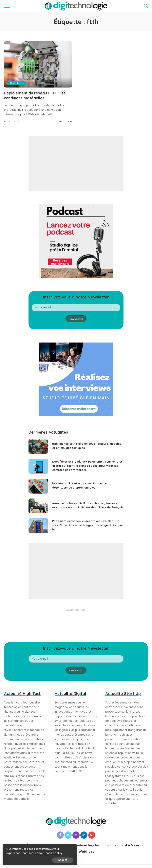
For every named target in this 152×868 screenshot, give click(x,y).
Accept (48, 859)
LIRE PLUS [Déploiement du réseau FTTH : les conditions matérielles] (65, 121)
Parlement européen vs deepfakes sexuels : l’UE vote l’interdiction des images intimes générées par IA (86, 525)
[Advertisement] (76, 163)
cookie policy (15, 852)
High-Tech (17, 83)
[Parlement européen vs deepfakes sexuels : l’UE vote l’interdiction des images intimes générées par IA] (38, 526)
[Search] (146, 6)
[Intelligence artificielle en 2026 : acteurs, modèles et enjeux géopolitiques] (38, 446)
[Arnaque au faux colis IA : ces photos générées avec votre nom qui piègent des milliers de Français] (38, 506)
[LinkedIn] (84, 835)
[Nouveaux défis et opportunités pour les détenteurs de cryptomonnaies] (38, 486)
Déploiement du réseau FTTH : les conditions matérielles (37, 95)
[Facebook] (60, 835)
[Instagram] (76, 835)
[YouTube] (92, 835)
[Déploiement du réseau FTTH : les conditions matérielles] (38, 64)
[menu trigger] (9, 6)
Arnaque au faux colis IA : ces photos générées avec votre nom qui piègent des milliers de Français (85, 505)
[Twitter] (68, 835)
